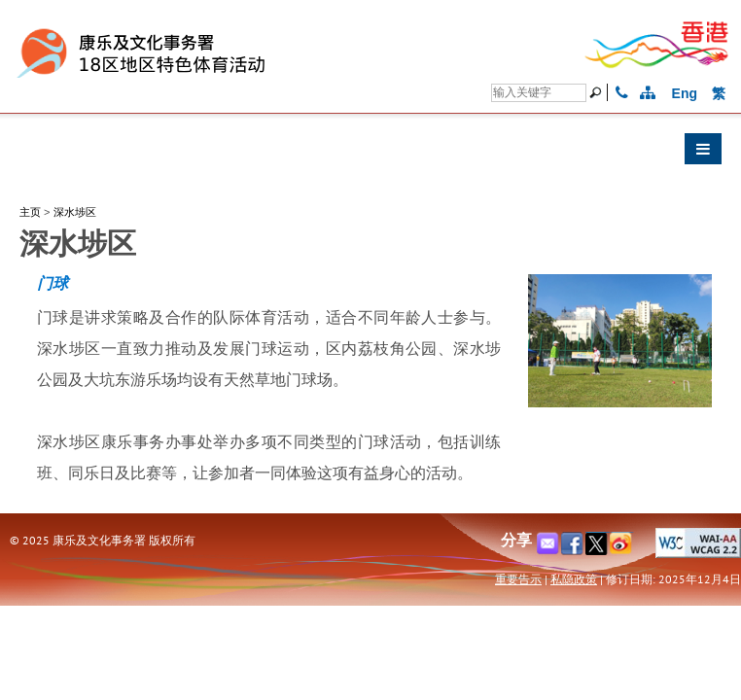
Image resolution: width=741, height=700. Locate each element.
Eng (685, 93)
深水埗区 (75, 212)
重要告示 (518, 579)
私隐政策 (574, 579)
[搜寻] (539, 93)
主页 (30, 212)
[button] (370, 154)
